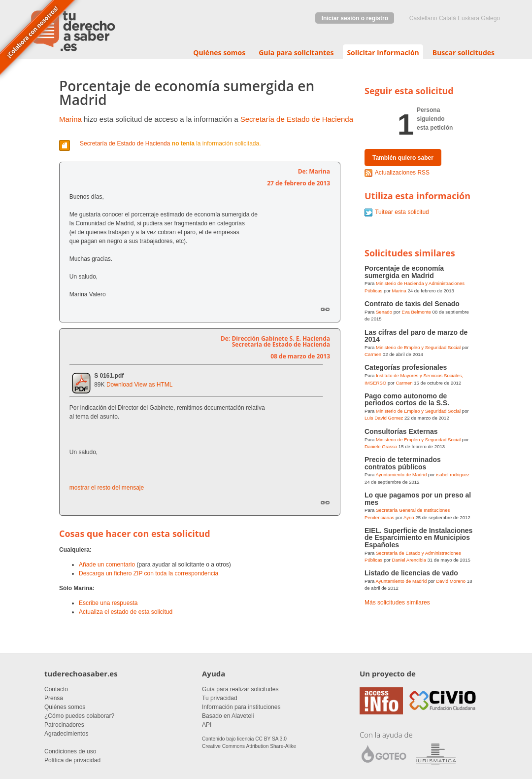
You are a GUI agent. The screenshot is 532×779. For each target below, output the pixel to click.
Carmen (373, 354)
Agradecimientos (66, 734)
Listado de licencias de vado (411, 573)
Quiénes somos (219, 53)
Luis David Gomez (384, 418)
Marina (70, 119)
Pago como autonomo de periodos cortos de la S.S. (407, 399)
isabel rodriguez (453, 475)
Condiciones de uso (70, 751)
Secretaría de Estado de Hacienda (297, 119)
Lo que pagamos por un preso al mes (418, 498)
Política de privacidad (72, 760)
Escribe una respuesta (108, 603)
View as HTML (154, 385)
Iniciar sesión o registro (355, 18)
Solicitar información (383, 53)
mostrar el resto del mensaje (107, 488)
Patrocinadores (64, 725)
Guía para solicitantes (296, 53)
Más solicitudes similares (397, 602)
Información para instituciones (241, 707)
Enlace (325, 309)
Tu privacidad (220, 698)
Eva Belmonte (416, 312)
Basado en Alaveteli (228, 716)
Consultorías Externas (401, 431)
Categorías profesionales (406, 367)
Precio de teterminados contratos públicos (403, 463)
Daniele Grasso (381, 446)
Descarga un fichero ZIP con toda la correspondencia (149, 573)
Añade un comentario (107, 565)
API (207, 725)
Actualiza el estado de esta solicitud (126, 612)
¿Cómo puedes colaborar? (79, 716)
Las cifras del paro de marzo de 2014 (416, 336)
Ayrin (409, 517)
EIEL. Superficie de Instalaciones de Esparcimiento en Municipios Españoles (418, 538)
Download (119, 385)
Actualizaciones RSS (402, 173)
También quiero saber (403, 158)
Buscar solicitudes (464, 53)
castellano (423, 18)
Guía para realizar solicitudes (240, 689)
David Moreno (451, 581)
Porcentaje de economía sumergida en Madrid (404, 272)
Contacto (56, 689)
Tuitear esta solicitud (402, 212)
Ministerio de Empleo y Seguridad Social (418, 347)
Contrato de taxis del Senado (412, 304)
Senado (384, 312)
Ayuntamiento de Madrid (401, 475)
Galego (490, 18)
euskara (468, 18)
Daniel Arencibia (409, 560)
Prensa (54, 698)
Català (448, 18)
